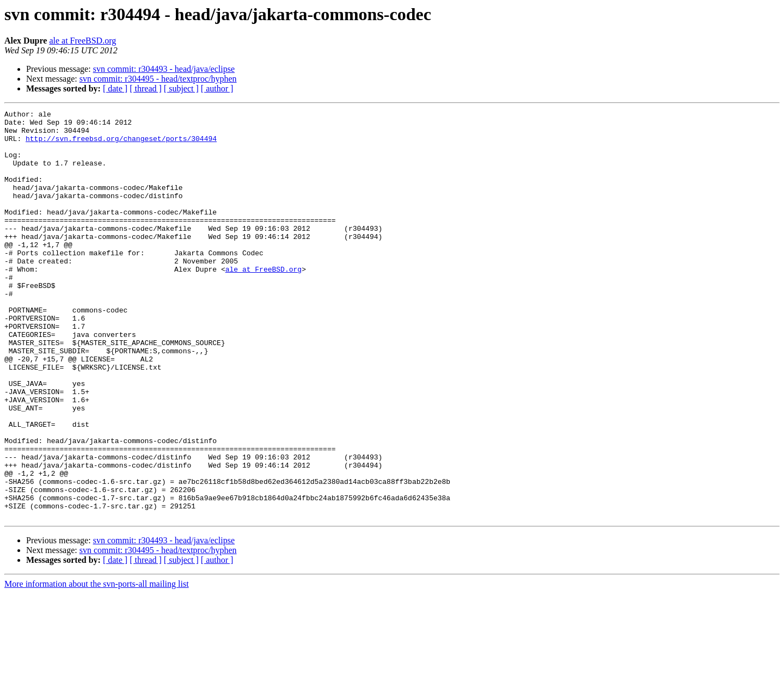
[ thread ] (146, 88)
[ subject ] (181, 88)
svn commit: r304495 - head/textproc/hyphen (158, 79)
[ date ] (115, 88)
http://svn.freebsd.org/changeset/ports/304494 (121, 145)
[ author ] (217, 88)
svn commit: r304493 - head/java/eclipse (164, 69)
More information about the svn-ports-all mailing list (97, 665)
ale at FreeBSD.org (82, 41)
